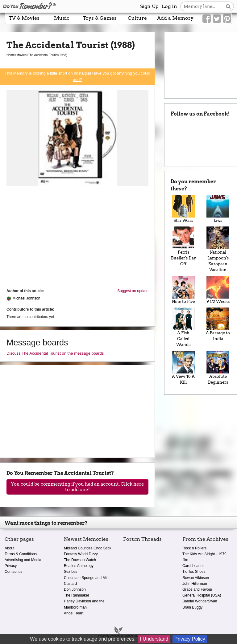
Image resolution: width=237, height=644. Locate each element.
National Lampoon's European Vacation (218, 249)
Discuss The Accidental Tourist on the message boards (55, 353)
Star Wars (183, 209)
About (9, 548)
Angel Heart (74, 613)
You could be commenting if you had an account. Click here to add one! (77, 487)
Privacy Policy (190, 639)
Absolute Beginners (218, 368)
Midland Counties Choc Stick (87, 548)
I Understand (154, 639)
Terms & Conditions (21, 554)
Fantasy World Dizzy (81, 554)
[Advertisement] (77, 237)
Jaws (218, 209)
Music (62, 18)
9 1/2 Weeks (218, 290)
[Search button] (228, 6)
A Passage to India (218, 324)
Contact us (13, 572)
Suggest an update (133, 291)
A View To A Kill (183, 368)
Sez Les (71, 572)
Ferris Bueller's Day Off (183, 246)
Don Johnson (75, 589)
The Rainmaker (77, 595)
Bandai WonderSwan (200, 601)
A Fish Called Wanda (183, 327)
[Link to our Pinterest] (227, 19)
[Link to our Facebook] (207, 19)
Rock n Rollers (194, 548)
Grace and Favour (197, 589)
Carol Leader (193, 566)
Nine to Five (183, 290)
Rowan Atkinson (196, 578)
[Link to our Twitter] (217, 19)
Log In (169, 6)
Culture (137, 18)
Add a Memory (175, 18)
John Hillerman (195, 584)
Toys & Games (100, 18)
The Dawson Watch (80, 560)
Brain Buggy (192, 607)
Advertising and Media (23, 560)
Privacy (11, 566)
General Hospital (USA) (202, 595)
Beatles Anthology (79, 566)
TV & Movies (24, 18)
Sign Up (149, 6)
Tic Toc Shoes (194, 572)
